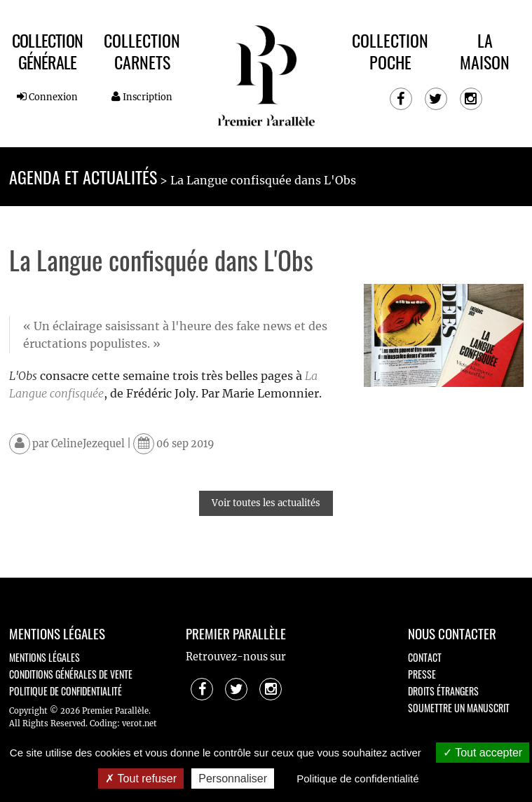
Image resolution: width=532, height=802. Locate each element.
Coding (103, 723)
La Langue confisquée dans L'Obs (263, 180)
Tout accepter (483, 753)
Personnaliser (233, 779)
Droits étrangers (443, 691)
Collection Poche (390, 51)
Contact (425, 657)
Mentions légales (45, 657)
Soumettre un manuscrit (459, 708)
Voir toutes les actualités (266, 503)
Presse (422, 674)
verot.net (139, 723)
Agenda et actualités (83, 177)
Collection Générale (47, 51)
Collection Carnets (142, 51)
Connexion (47, 97)
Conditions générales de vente (71, 674)
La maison (485, 51)
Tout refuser (141, 779)
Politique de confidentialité (66, 691)
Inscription (142, 97)
